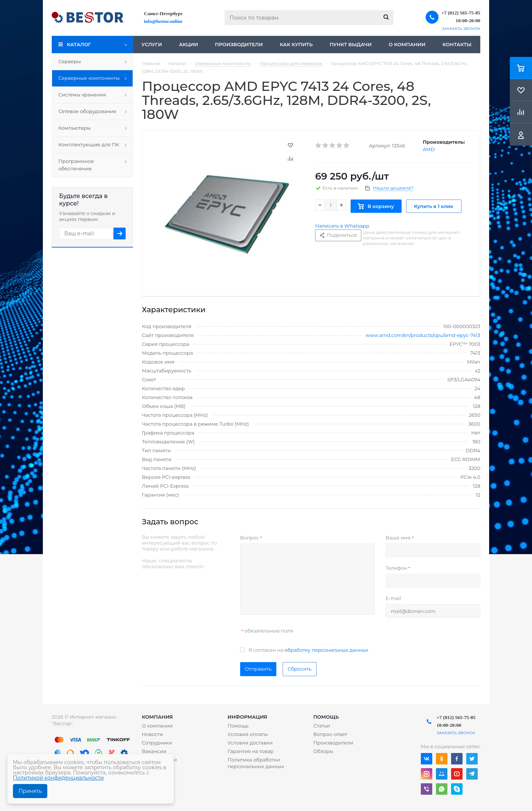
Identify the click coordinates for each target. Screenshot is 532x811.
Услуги (152, 44)
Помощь (326, 717)
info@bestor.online (163, 21)
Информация (247, 717)
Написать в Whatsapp (342, 226)
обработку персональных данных (326, 650)
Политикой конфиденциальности (58, 778)
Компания (157, 717)
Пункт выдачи (351, 44)
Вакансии (154, 751)
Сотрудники (157, 743)
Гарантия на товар (251, 751)
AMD (429, 149)
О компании (407, 44)
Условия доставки (250, 743)
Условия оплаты (248, 734)
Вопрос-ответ (330, 734)
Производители (239, 44)
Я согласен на (308, 650)
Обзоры (323, 751)
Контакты (457, 44)
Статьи (322, 726)
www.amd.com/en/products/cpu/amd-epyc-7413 (423, 335)
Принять (30, 791)
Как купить (296, 44)
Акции (188, 44)
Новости (152, 734)
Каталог (79, 44)
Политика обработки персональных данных (256, 763)
